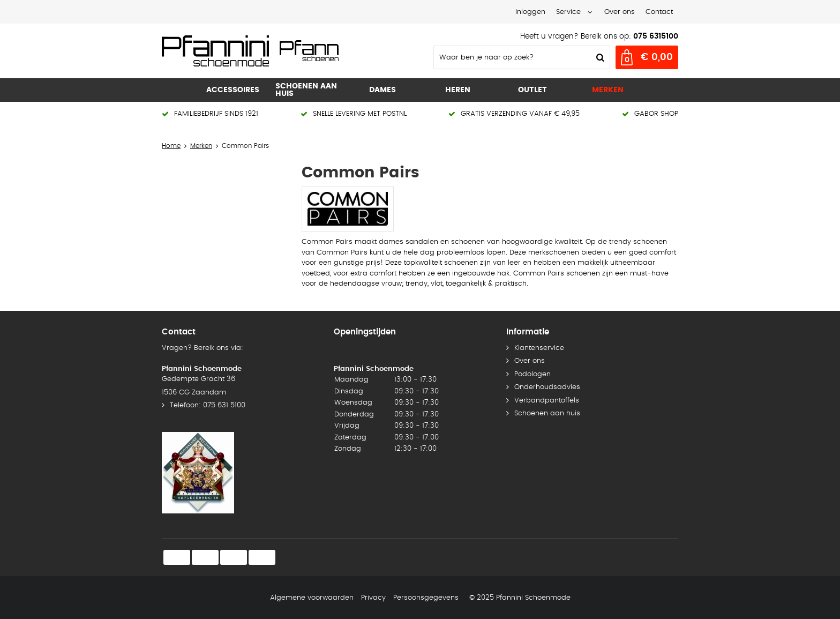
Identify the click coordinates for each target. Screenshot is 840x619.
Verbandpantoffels (547, 401)
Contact (659, 12)
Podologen (532, 374)
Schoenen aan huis (547, 413)
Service (568, 12)
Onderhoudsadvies (547, 387)
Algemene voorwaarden (312, 598)
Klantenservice (539, 348)
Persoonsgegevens (426, 598)
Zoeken (599, 57)
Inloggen (530, 12)
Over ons (620, 12)
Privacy (373, 598)
